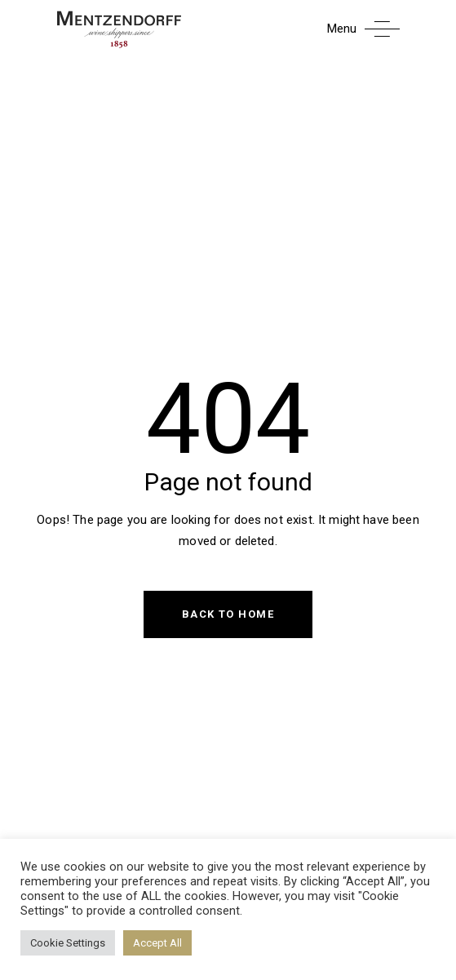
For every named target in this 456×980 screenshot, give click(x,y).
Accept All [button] (157, 943)
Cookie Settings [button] (68, 943)
